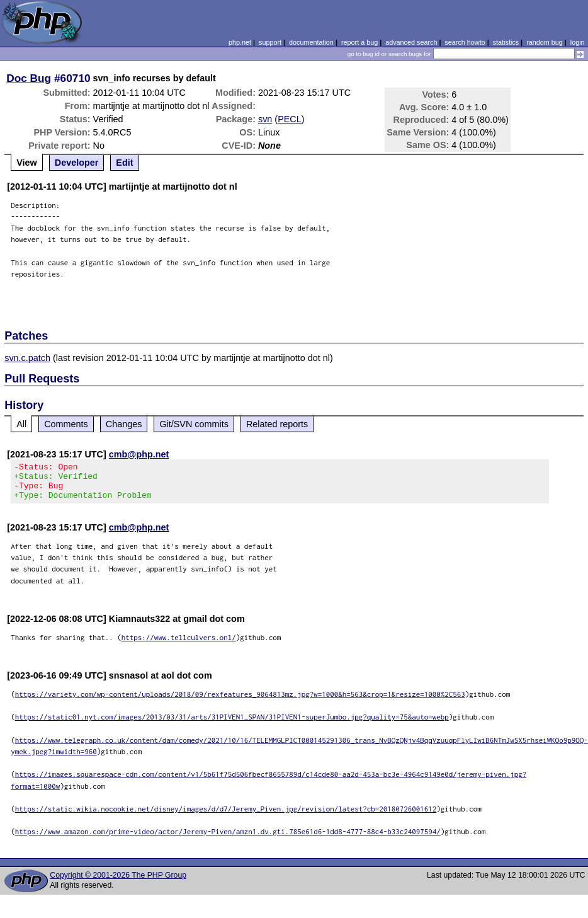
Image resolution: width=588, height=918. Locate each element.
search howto (465, 42)
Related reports (277, 424)
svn (265, 119)
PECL (290, 119)
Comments (66, 424)
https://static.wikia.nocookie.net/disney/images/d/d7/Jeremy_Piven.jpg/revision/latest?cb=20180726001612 (226, 816)
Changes (124, 424)
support (270, 42)
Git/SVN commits (194, 424)
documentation (311, 42)
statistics (506, 42)
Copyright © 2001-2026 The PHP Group (118, 883)
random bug (545, 42)
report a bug (359, 42)
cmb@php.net (139, 454)
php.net (240, 42)
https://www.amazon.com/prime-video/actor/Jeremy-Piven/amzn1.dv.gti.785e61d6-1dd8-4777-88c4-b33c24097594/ (228, 839)
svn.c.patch (27, 358)
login (578, 42)
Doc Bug (29, 78)
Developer (77, 163)
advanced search (411, 42)
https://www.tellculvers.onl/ (179, 645)
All (21, 424)
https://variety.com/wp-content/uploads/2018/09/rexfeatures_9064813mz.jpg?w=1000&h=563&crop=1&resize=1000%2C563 (240, 702)
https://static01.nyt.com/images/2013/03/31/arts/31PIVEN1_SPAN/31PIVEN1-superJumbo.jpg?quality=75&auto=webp (232, 724)
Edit (124, 163)
